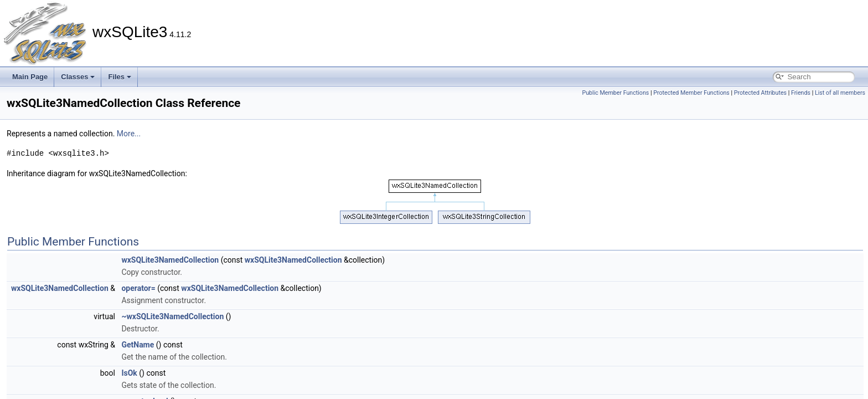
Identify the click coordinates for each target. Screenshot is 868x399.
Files (120, 77)
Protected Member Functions (691, 93)
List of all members (840, 93)
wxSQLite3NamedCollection (170, 260)
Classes (78, 77)
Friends (801, 93)
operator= (138, 288)
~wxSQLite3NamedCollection (172, 316)
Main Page (30, 77)
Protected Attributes (760, 93)
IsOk (129, 373)
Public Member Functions (615, 93)
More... (129, 134)
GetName (138, 345)
